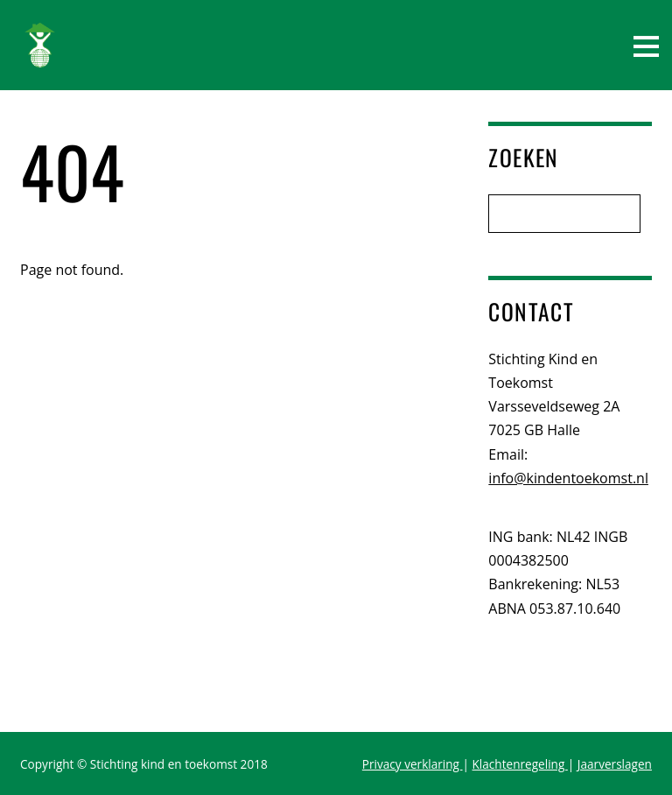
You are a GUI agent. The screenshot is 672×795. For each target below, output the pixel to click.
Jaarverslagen (615, 764)
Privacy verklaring (413, 764)
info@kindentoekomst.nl (568, 478)
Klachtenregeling (520, 764)
